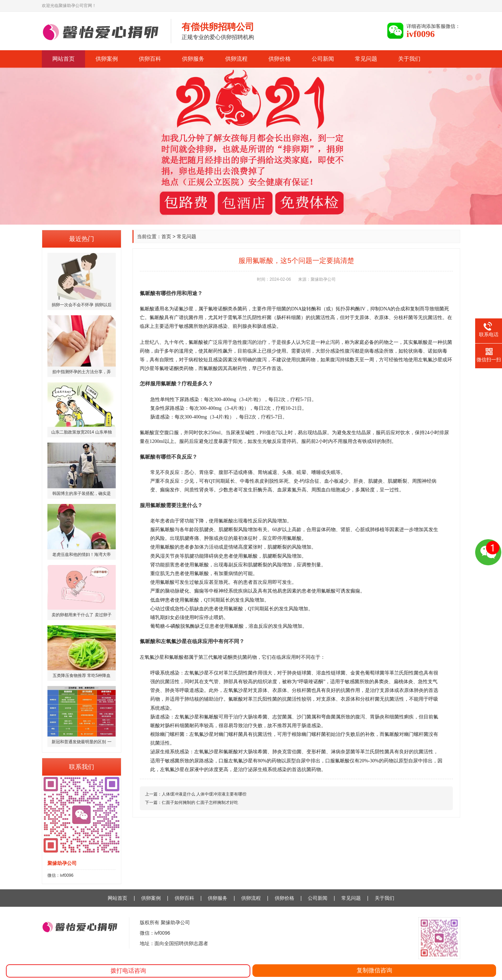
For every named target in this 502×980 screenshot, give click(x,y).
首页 (166, 236)
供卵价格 (280, 59)
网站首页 (63, 59)
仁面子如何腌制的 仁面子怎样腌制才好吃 (200, 802)
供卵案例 (107, 59)
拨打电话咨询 (128, 971)
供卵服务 (193, 59)
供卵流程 (236, 59)
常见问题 (366, 59)
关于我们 (409, 59)
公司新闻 (323, 59)
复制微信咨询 (374, 970)
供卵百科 (150, 59)
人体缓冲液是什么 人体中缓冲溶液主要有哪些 (204, 794)
